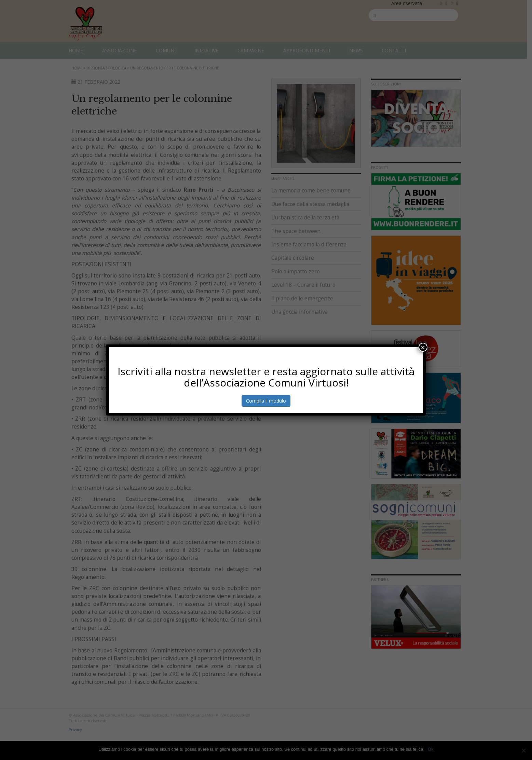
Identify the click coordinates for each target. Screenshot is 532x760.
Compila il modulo (266, 401)
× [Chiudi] (423, 347)
